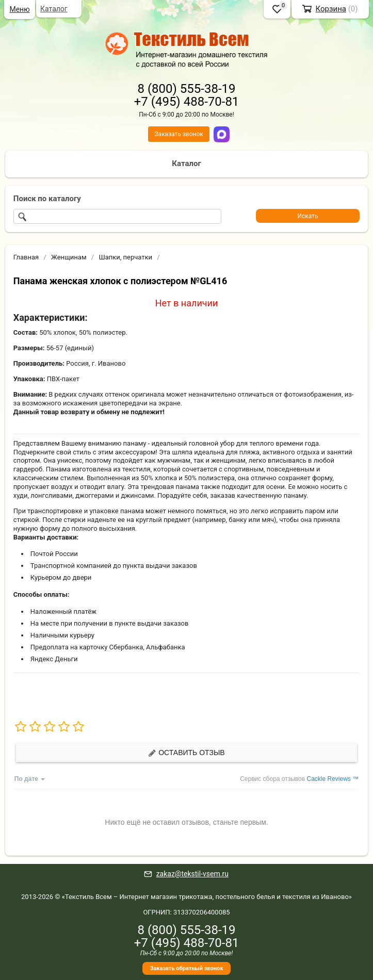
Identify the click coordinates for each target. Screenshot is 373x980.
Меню (19, 9)
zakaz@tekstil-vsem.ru (192, 874)
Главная (26, 257)
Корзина (331, 9)
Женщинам (69, 257)
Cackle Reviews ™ (333, 779)
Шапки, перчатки (125, 257)
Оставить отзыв (186, 753)
